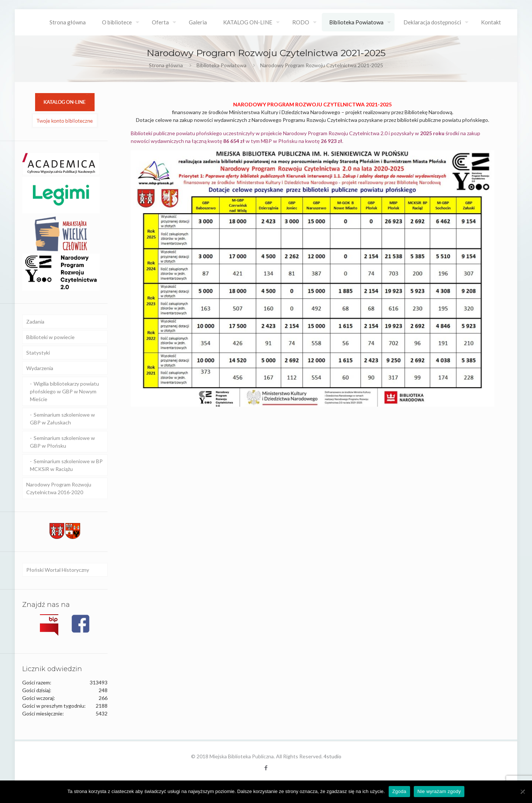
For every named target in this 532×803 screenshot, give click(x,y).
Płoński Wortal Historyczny (58, 570)
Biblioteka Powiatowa (221, 65)
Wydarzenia (40, 368)
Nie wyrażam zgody (439, 791)
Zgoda (399, 791)
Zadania (35, 322)
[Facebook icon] (266, 768)
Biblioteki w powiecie (50, 337)
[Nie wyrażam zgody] (523, 792)
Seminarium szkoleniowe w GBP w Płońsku (62, 442)
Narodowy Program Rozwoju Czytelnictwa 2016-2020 (59, 488)
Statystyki (38, 353)
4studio (332, 756)
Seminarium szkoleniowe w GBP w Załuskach (62, 418)
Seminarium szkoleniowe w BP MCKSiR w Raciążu (66, 465)
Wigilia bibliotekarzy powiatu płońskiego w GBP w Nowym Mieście (64, 391)
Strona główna (166, 65)
